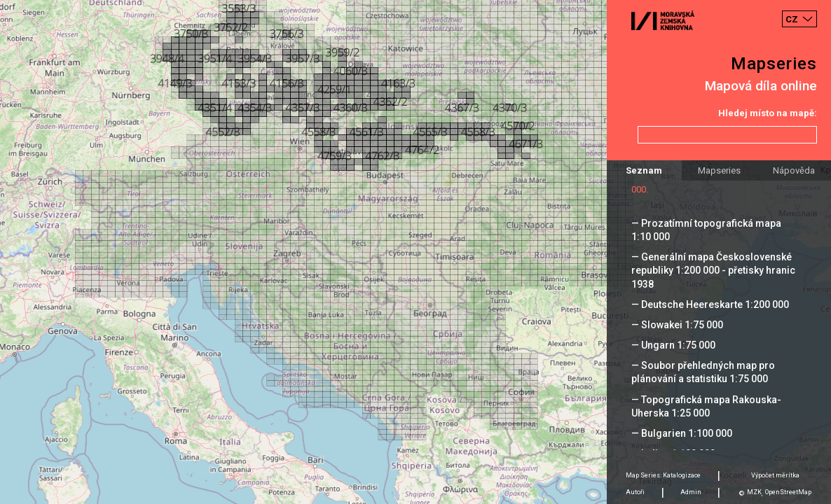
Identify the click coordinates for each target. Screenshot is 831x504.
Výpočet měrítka (775, 475)
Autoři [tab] (635, 492)
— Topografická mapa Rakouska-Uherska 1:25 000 (706, 406)
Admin (691, 492)
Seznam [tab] (644, 170)
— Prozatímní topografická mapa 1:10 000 (706, 230)
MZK (754, 492)
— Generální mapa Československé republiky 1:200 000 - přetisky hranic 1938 (713, 270)
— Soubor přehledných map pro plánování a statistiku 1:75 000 (703, 372)
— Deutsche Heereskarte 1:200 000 (710, 304)
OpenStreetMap (788, 492)
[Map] (415, 252)
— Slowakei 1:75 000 (677, 325)
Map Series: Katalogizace (663, 475)
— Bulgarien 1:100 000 (682, 433)
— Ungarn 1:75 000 (673, 345)
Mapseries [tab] (719, 170)
